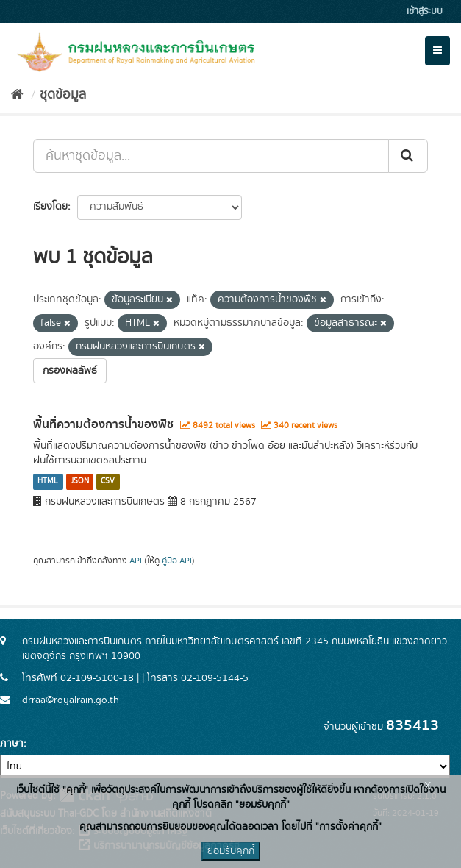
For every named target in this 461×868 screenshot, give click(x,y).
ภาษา (12, 744)
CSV (108, 482)
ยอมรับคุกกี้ (231, 851)
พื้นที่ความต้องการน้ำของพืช (103, 424)
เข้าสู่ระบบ (425, 11)
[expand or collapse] (437, 51)
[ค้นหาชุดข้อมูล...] (211, 156)
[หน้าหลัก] (17, 95)
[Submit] (408, 156)
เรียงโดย (50, 207)
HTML (48, 482)
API (136, 561)
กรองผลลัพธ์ (70, 371)
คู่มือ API (177, 561)
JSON (80, 482)
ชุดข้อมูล (63, 95)
